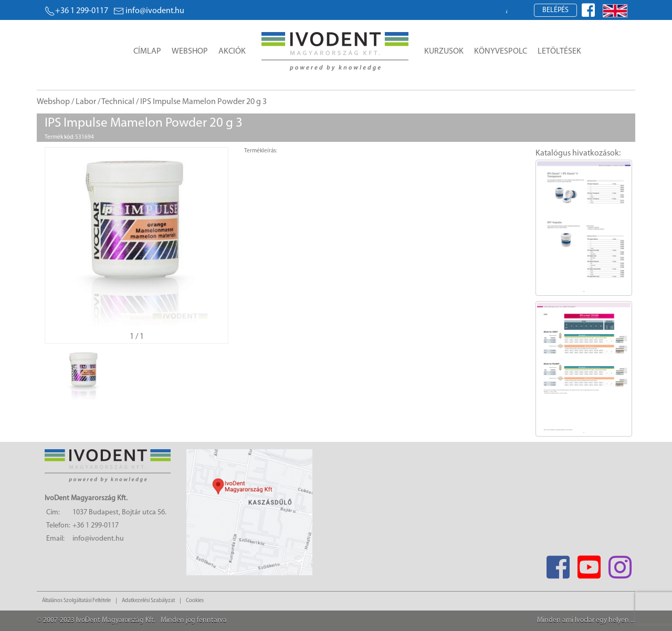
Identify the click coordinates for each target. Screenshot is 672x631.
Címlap (147, 51)
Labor (86, 102)
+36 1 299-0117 (76, 11)
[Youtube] (589, 564)
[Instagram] (620, 564)
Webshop (190, 51)
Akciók (232, 51)
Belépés (555, 10)
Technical (118, 102)
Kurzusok (444, 51)
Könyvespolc (501, 51)
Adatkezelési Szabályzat (148, 601)
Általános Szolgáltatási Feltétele (76, 601)
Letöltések (559, 51)
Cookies (195, 601)
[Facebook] (558, 564)
